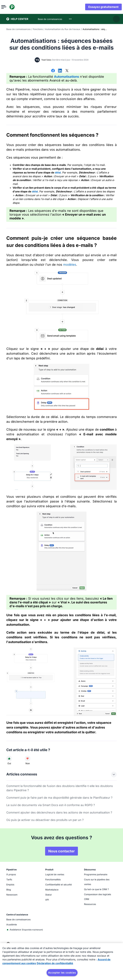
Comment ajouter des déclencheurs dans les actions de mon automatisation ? (59, 812)
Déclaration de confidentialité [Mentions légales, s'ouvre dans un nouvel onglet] (55, 963)
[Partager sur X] (67, 71)
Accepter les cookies (62, 973)
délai (58, 172)
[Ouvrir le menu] (9, 7)
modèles (70, 265)
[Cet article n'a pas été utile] (28, 759)
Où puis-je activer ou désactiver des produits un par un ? (45, 820)
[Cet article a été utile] (9, 759)
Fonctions (38, 29)
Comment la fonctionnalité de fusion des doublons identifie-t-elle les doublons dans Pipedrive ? (60, 788)
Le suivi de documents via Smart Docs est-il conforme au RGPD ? (51, 805)
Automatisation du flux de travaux (63, 29)
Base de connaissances (18, 29)
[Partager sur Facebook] (53, 71)
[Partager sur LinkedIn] (60, 71)
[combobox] (70, 19)
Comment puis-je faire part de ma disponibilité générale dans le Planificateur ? (59, 798)
